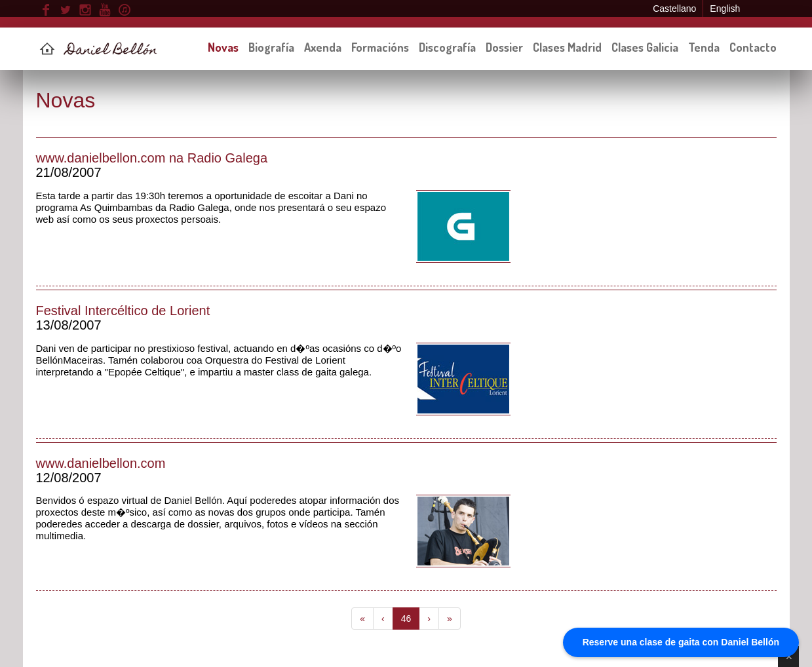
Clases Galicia (645, 47)
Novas (223, 47)
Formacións (380, 47)
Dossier (504, 47)
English (725, 9)
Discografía (447, 47)
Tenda (704, 47)
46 (406, 619)
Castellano (674, 9)
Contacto (753, 47)
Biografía (271, 47)
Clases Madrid (567, 47)
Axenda (323, 47)
